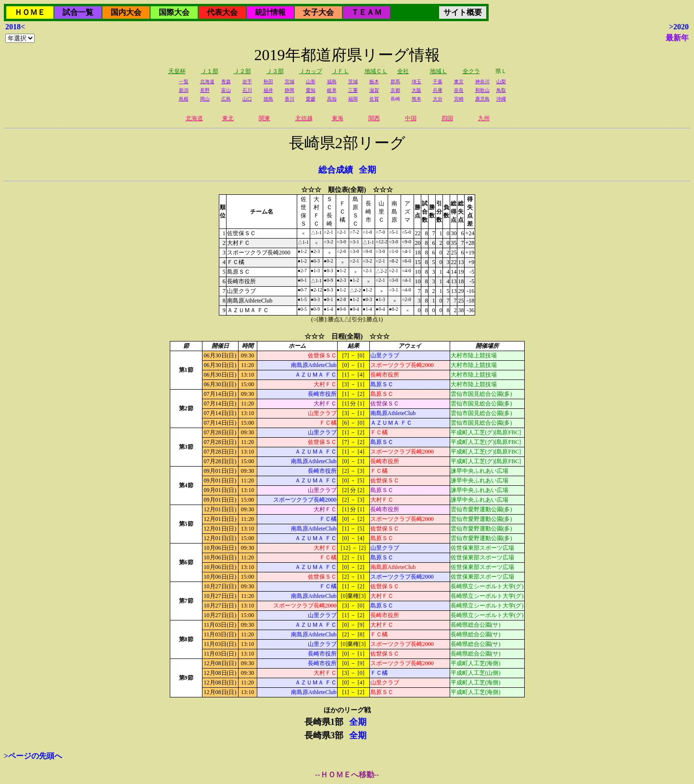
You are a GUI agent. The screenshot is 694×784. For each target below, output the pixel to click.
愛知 (311, 90)
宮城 (290, 82)
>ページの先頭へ (33, 756)
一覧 (184, 82)
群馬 (395, 82)
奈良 (459, 90)
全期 (367, 170)
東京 (459, 82)
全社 (403, 71)
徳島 (268, 99)
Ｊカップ (311, 71)
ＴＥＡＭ (366, 12)
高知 (332, 99)
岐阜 (332, 90)
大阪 (416, 90)
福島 (332, 82)
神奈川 (482, 82)
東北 (228, 118)
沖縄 (501, 99)
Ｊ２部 (242, 71)
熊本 (416, 99)
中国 (411, 118)
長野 (205, 90)
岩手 (247, 82)
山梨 (501, 82)
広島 (226, 99)
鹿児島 (482, 99)
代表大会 (222, 12)
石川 (247, 90)
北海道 (207, 82)
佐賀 (374, 99)
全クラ (471, 71)
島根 (184, 99)
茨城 (353, 82)
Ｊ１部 (210, 71)
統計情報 (270, 12)
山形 (311, 82)
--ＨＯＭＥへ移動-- (347, 775)
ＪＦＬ (341, 71)
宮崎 (459, 99)
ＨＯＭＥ (30, 12)
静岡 (290, 90)
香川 (290, 99)
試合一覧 (78, 12)
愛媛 (311, 99)
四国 (447, 118)
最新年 (677, 38)
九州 (484, 118)
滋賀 (374, 90)
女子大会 (318, 12)
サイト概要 (463, 12)
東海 (338, 118)
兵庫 (438, 90)
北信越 (304, 118)
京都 (395, 90)
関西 (374, 118)
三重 (353, 90)
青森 (226, 82)
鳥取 (501, 90)
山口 (247, 99)
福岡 (353, 99)
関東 (265, 118)
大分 (438, 99)
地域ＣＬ (376, 71)
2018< (15, 27)
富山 (226, 90)
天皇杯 (177, 71)
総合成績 (336, 170)
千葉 (438, 82)
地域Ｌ (439, 71)
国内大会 (126, 12)
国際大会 (174, 12)
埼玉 (416, 82)
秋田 (268, 82)
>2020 (679, 27)
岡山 (205, 99)
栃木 (374, 82)
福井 (268, 90)
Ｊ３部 (275, 71)
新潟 (184, 90)
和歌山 (482, 90)
